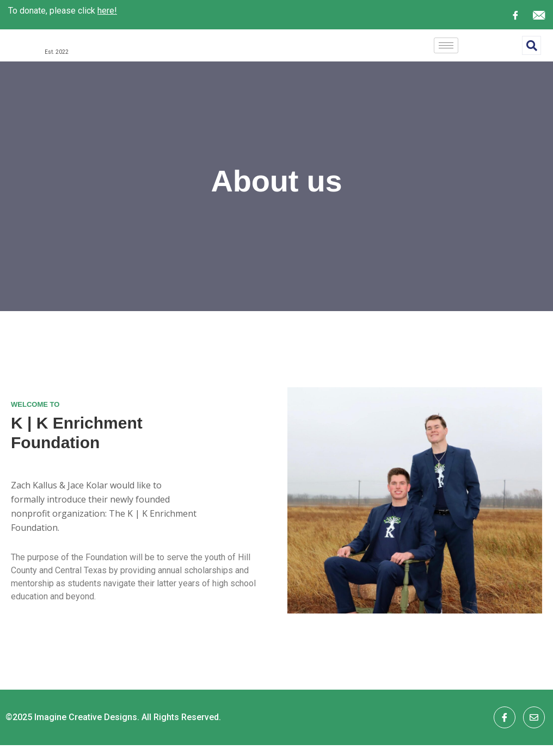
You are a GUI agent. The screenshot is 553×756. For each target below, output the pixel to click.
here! (107, 11)
